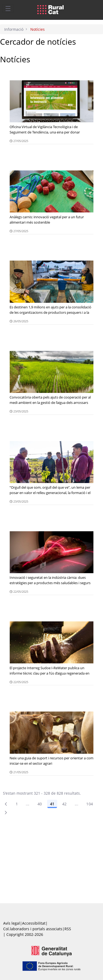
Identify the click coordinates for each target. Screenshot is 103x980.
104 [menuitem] (90, 804)
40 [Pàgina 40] (40, 804)
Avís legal (12, 923)
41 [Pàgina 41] (52, 804)
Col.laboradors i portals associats (33, 929)
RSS (68, 929)
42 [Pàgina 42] (65, 804)
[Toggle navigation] (8, 8)
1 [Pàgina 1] (17, 804)
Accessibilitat (34, 923)
